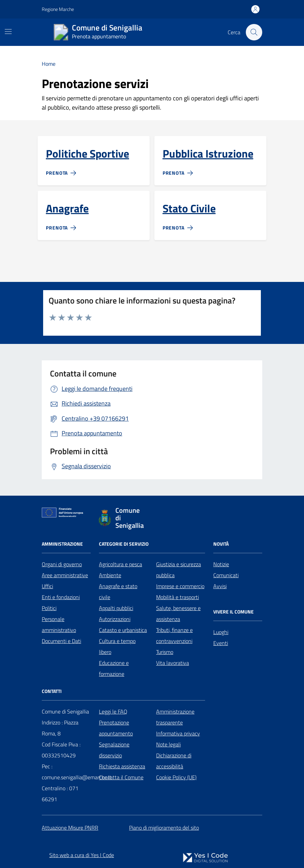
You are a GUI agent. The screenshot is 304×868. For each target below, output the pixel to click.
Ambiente (110, 575)
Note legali (168, 744)
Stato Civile (189, 209)
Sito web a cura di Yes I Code (82, 855)
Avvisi (220, 586)
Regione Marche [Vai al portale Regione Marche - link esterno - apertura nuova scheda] (58, 9)
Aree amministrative (65, 575)
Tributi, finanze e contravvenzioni (174, 635)
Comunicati (226, 575)
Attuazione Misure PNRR (70, 828)
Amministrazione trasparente (175, 717)
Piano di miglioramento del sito (164, 828)
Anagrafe (67, 209)
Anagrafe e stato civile (118, 592)
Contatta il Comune (121, 777)
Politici (49, 608)
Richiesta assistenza (122, 766)
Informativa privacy (178, 733)
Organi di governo (62, 564)
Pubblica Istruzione (208, 154)
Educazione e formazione (114, 668)
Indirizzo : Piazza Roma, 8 (60, 728)
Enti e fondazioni (61, 597)
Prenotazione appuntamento (116, 728)
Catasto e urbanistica (123, 630)
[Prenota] (62, 170)
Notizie (221, 564)
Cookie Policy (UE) (176, 777)
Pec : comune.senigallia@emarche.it (77, 772)
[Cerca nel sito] (254, 32)
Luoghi (221, 632)
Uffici (47, 586)
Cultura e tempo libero (117, 646)
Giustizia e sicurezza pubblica (179, 570)
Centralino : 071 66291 (60, 794)
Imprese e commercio (180, 586)
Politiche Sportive (87, 154)
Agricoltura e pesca (121, 564)
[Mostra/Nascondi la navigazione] (8, 32)
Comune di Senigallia (65, 711)
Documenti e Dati (61, 641)
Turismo (165, 652)
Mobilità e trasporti (178, 597)
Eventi (221, 643)
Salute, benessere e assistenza (178, 613)
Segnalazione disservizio (114, 750)
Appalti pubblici (116, 608)
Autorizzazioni (115, 619)
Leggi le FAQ (113, 711)
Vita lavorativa (173, 663)
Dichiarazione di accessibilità (174, 761)
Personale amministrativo (59, 624)
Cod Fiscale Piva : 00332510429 (61, 750)
